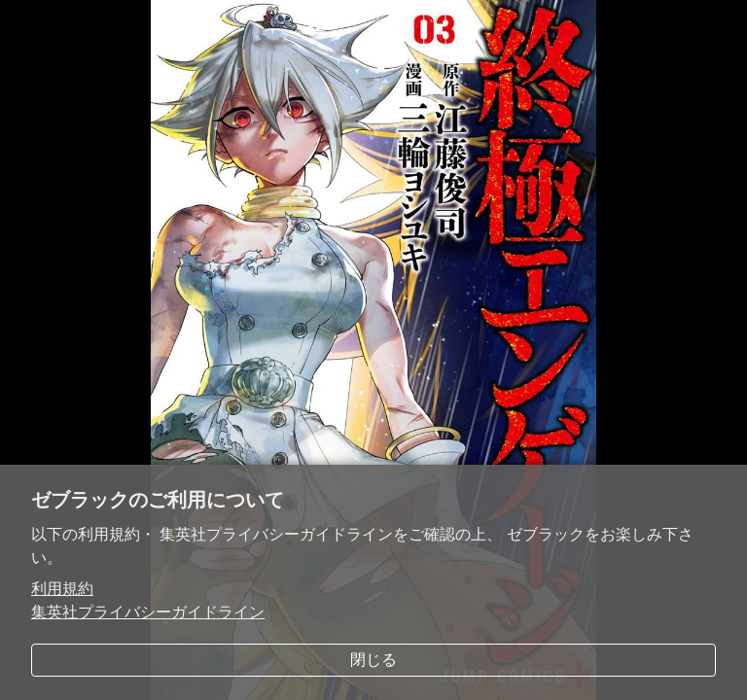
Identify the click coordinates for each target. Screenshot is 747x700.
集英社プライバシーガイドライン (148, 612)
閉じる (373, 660)
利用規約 (62, 589)
